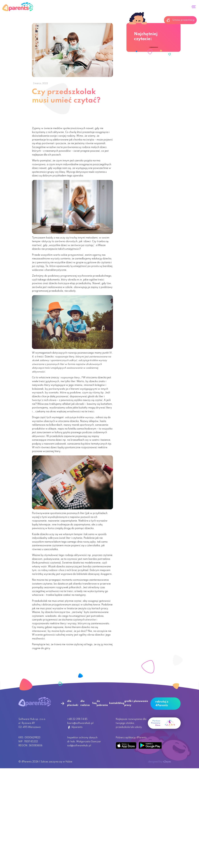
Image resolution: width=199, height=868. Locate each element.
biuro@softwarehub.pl (80, 723)
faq (94, 703)
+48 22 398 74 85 (77, 719)
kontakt (114, 703)
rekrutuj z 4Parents (162, 704)
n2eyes (167, 762)
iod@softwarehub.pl (79, 746)
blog (122, 703)
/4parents (75, 727)
